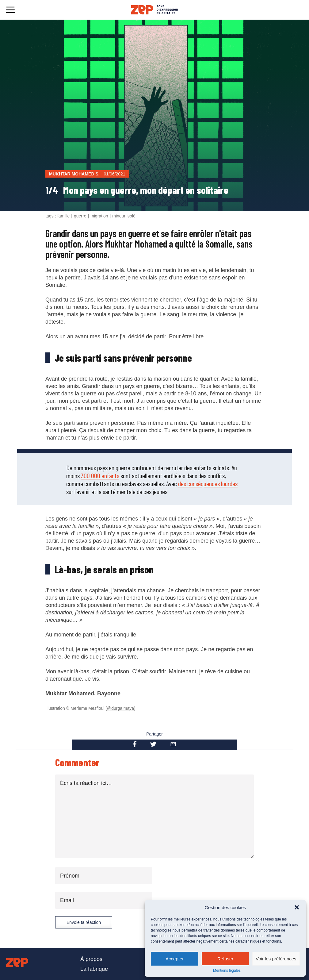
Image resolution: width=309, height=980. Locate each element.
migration (99, 216)
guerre (80, 216)
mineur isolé (124, 216)
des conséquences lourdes (208, 483)
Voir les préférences (276, 959)
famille (63, 216)
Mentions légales (227, 970)
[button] (297, 907)
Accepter (175, 959)
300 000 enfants (100, 475)
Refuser (225, 959)
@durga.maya (120, 708)
